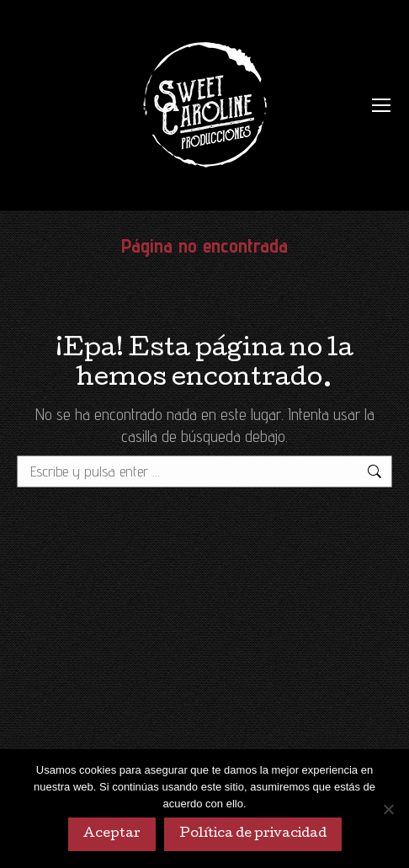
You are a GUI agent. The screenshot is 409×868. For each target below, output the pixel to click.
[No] (388, 809)
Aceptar (112, 834)
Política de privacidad (253, 834)
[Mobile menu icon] (381, 105)
